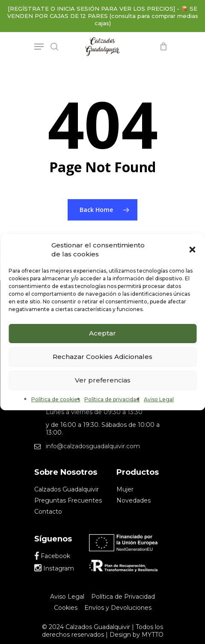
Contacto (48, 512)
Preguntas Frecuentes (68, 500)
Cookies (66, 608)
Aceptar (102, 333)
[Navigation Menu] (39, 47)
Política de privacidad (112, 399)
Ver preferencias (103, 380)
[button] (192, 250)
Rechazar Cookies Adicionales (102, 357)
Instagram (54, 568)
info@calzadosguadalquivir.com (93, 446)
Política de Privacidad (123, 597)
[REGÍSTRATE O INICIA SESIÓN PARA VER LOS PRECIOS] (91, 9)
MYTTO (153, 635)
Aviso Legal (159, 399)
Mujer (125, 489)
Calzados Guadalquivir (67, 489)
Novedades (134, 500)
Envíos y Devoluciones (118, 608)
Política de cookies (56, 399)
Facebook (52, 556)
